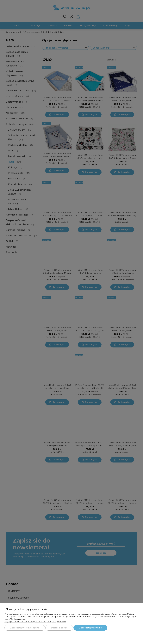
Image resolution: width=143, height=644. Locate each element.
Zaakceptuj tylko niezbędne (25, 628)
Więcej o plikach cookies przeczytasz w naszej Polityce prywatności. (35, 621)
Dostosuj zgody (59, 628)
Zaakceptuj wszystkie (90, 628)
